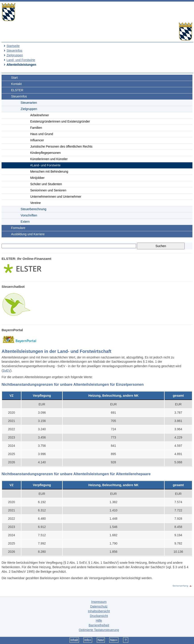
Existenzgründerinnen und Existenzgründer (60, 121)
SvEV (7, 371)
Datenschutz (99, 606)
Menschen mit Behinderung (49, 172)
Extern (25, 222)
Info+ (88, 640)
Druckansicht (99, 616)
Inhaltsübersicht (99, 611)
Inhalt (74, 640)
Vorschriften (29, 215)
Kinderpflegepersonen (45, 153)
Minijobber (37, 178)
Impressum (99, 602)
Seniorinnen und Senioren (48, 190)
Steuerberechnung (34, 209)
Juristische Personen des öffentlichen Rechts (61, 146)
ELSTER (17, 90)
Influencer (37, 140)
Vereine (35, 203)
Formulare (18, 228)
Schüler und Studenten (46, 184)
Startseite (13, 46)
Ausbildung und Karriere (28, 234)
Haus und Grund (42, 134)
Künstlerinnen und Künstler (49, 159)
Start (14, 78)
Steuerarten (29, 103)
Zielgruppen (15, 55)
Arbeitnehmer (39, 115)
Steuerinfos (14, 51)
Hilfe (99, 621)
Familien (36, 128)
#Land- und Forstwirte (45, 165)
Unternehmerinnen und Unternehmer (56, 197)
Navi (101, 640)
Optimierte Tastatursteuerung (99, 630)
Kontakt (16, 84)
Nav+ (114, 640)
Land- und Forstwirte (21, 60)
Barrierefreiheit (99, 625)
